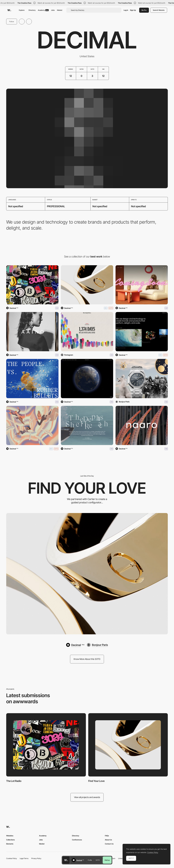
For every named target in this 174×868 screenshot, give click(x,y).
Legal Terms (24, 858)
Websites (10, 836)
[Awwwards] (9, 10)
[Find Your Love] (87, 285)
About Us (108, 840)
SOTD (98, 860)
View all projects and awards (87, 797)
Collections (10, 840)
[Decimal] (142, 332)
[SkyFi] (87, 379)
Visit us (107, 860)
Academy (43, 10)
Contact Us (109, 844)
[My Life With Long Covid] (87, 332)
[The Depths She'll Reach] (87, 425)
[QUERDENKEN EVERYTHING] (32, 425)
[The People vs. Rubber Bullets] (32, 379)
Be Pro (144, 10)
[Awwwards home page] (66, 860)
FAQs (107, 836)
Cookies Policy (12, 858)
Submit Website (159, 10)
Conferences (77, 840)
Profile (90, 860)
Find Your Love (96, 781)
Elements (10, 844)
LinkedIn (121, 858)
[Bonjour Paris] (97, 645)
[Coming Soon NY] (142, 285)
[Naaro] (142, 425)
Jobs (53, 10)
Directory (32, 10)
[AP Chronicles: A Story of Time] (142, 379)
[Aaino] (32, 332)
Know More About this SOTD (87, 659)
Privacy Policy (36, 858)
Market (60, 10)
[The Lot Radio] (32, 285)
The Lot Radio (14, 781)
